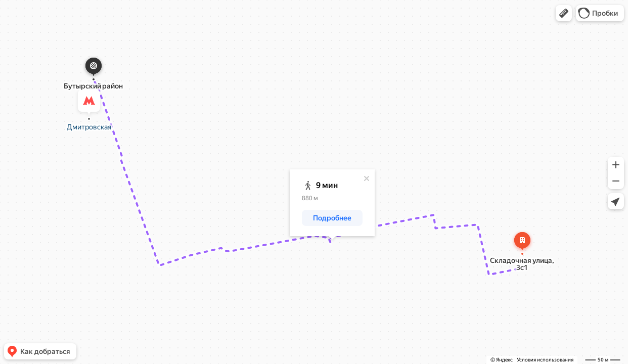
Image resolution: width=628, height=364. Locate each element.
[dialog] (332, 203)
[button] (564, 13)
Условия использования (545, 360)
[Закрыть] (367, 178)
